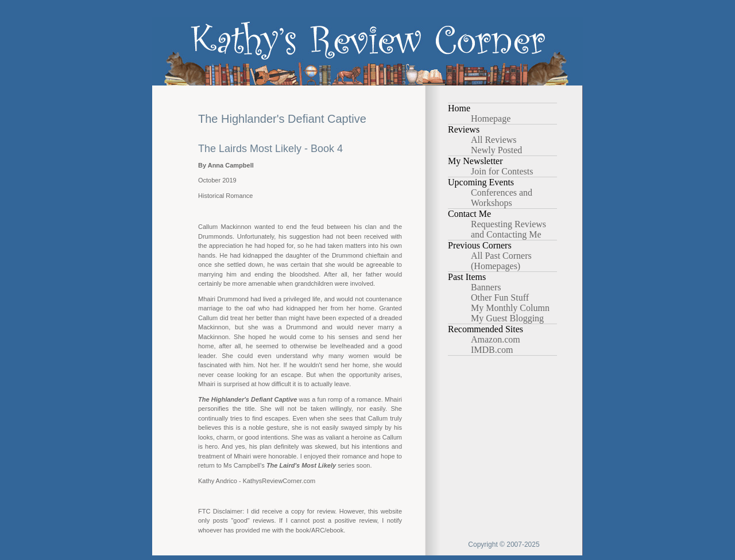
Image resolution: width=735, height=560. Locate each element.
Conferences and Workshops (502, 198)
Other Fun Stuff (500, 297)
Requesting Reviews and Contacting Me (508, 229)
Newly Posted (496, 150)
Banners (486, 287)
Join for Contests (502, 171)
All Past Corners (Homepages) (501, 261)
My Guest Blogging (507, 318)
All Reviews (494, 140)
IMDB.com (492, 350)
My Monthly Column (510, 308)
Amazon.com (496, 339)
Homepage (491, 118)
